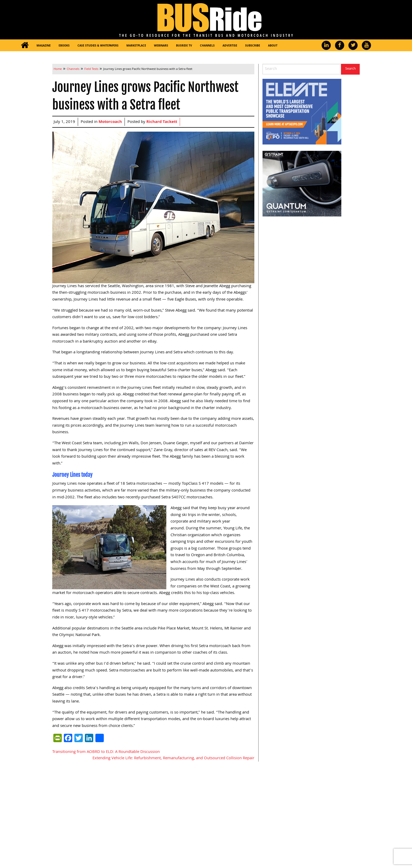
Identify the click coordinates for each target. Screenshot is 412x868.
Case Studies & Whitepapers (98, 46)
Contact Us (219, 823)
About (273, 46)
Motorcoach (110, 122)
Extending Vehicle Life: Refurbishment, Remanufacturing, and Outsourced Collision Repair (173, 758)
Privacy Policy (271, 853)
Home (163, 789)
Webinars (161, 46)
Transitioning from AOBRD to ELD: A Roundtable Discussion (106, 752)
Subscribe (253, 46)
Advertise (230, 46)
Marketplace (136, 46)
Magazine (44, 46)
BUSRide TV (184, 46)
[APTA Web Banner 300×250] (302, 112)
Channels (207, 46)
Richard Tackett (162, 122)
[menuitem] (25, 45)
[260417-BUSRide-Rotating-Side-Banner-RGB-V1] (302, 184)
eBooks (64, 46)
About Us (217, 815)
